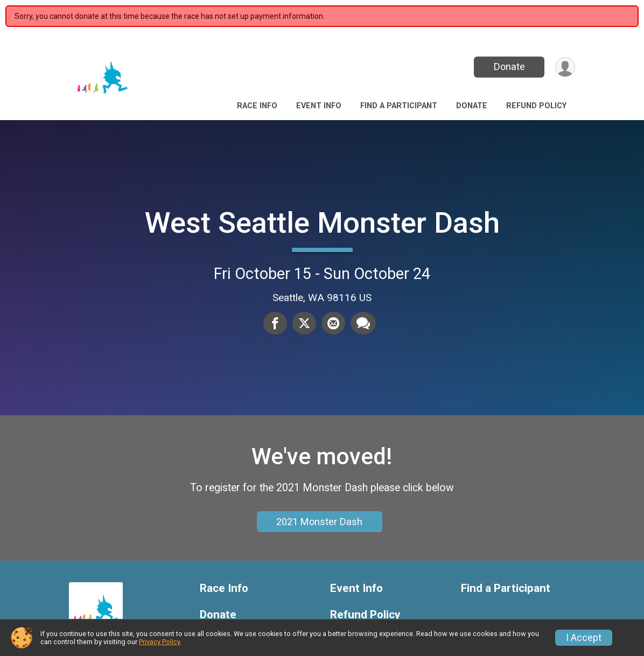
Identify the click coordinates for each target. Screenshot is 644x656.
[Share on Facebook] (275, 323)
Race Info (257, 106)
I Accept (584, 638)
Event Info (319, 106)
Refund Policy (536, 106)
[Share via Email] (333, 323)
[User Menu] (565, 67)
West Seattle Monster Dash (322, 223)
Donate (509, 67)
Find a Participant (399, 106)
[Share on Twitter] (304, 323)
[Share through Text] (363, 323)
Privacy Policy (159, 642)
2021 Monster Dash (319, 522)
